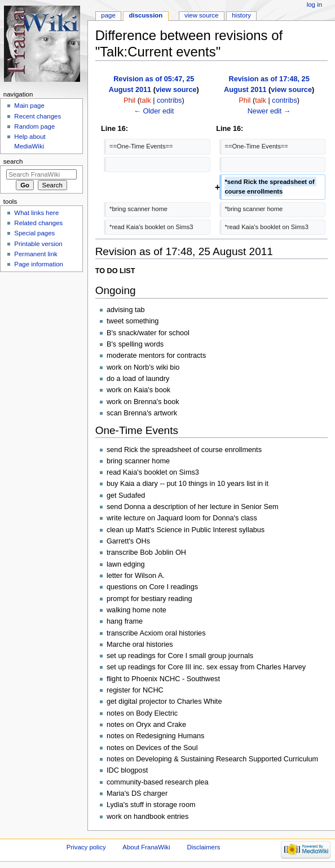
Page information (39, 264)
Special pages (34, 233)
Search (13, 161)
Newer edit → (269, 111)
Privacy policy (86, 847)
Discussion (146, 15)
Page (108, 15)
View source (201, 15)
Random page (34, 126)
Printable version (38, 244)
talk (146, 100)
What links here (36, 213)
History (241, 15)
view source (176, 90)
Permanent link (36, 254)
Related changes (38, 223)
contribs (169, 100)
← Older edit (154, 111)
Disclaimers (203, 847)
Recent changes (38, 116)
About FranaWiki (146, 847)
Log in (314, 5)
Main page (29, 106)
